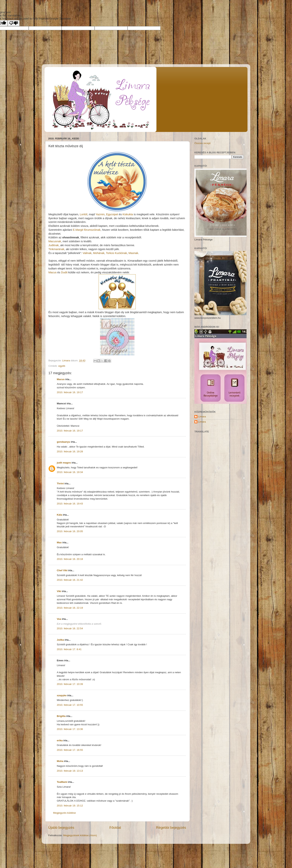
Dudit (64, 272)
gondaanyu (64, 442)
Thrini (60, 483)
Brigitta (61, 716)
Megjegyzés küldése (64, 813)
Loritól (83, 214)
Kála (59, 515)
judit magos (64, 463)
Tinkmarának (56, 249)
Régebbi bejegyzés (171, 828)
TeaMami (62, 782)
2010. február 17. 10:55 (70, 705)
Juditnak (54, 245)
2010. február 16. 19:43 (70, 504)
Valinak (87, 253)
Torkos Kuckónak (116, 253)
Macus (53, 272)
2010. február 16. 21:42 (70, 580)
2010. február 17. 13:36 (70, 729)
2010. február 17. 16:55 (70, 750)
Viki (59, 591)
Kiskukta (128, 214)
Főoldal (115, 828)
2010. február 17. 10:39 (70, 684)
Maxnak (133, 253)
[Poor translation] (14, 23)
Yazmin (100, 214)
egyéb (62, 366)
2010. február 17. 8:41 (69, 649)
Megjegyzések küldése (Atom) (80, 835)
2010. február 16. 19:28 (70, 451)
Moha (60, 761)
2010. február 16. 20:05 (70, 531)
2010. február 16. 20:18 (70, 559)
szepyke (62, 695)
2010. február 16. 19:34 (70, 472)
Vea (59, 619)
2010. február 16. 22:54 (70, 628)
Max (59, 542)
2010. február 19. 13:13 (70, 771)
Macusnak (55, 241)
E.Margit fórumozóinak (87, 230)
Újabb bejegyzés (61, 828)
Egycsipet (112, 214)
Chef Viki (62, 570)
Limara (202, 417)
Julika (60, 640)
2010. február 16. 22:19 (70, 608)
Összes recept (202, 143)
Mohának (99, 253)
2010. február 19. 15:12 (70, 806)
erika (60, 740)
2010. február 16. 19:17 (70, 392)
